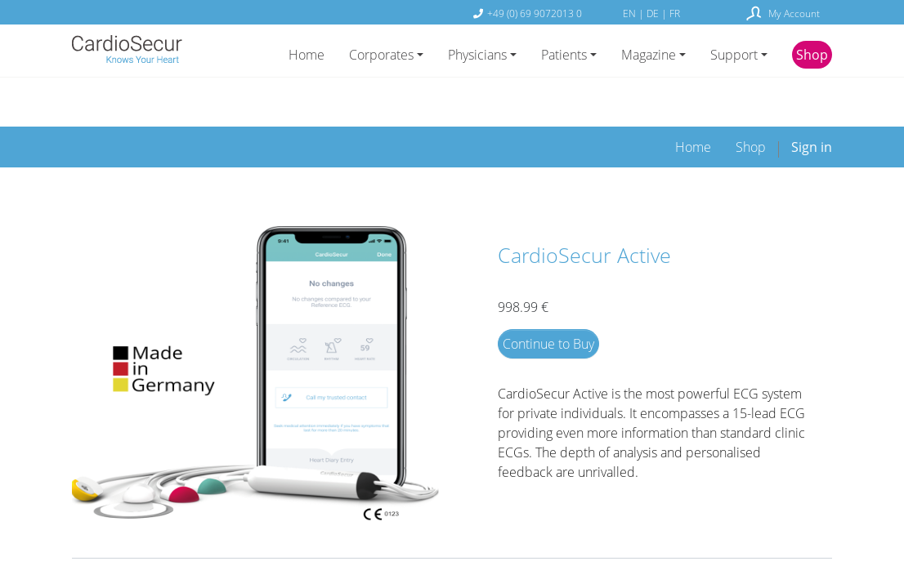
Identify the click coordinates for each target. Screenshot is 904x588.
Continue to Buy (548, 293)
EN (631, 13)
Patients (564, 55)
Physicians (477, 55)
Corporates (381, 55)
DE (654, 13)
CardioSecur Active (584, 205)
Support (734, 55)
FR (675, 13)
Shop (812, 55)
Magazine (649, 55)
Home (307, 55)
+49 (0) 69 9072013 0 (535, 13)
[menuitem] (693, 96)
